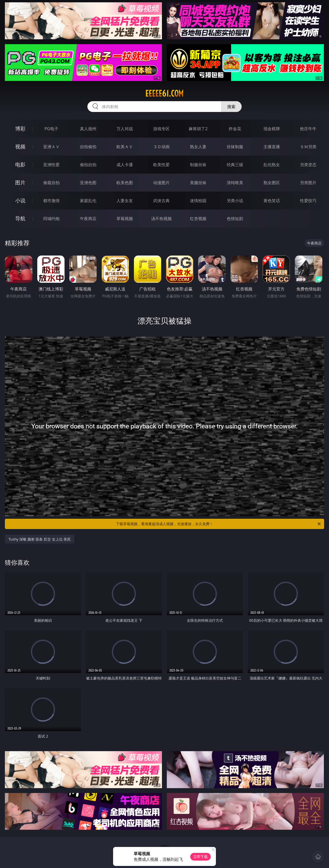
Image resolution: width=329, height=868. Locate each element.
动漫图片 (161, 183)
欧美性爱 (161, 165)
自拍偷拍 (88, 147)
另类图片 (308, 183)
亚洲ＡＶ (51, 147)
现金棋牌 (272, 129)
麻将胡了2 (198, 129)
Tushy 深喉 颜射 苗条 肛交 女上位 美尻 (40, 539)
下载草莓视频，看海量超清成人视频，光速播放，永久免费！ (219, 524)
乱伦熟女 (272, 165)
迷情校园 (198, 201)
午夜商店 (88, 219)
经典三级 (235, 165)
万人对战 (125, 129)
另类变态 (308, 165)
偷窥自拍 (51, 183)
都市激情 (51, 201)
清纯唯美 (235, 183)
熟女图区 (272, 183)
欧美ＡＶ (125, 147)
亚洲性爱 (51, 165)
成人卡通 (125, 165)
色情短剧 (235, 219)
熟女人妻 (198, 147)
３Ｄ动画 (161, 147)
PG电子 (51, 129)
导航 (20, 218)
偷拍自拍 (88, 165)
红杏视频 (198, 219)
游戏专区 (161, 129)
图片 (20, 182)
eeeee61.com (164, 93)
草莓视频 (125, 219)
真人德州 (88, 129)
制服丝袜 (198, 165)
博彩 (20, 129)
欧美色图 (125, 183)
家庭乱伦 (88, 201)
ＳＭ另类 (308, 147)
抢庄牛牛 (308, 129)
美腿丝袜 (198, 183)
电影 (20, 164)
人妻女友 (125, 201)
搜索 (231, 107)
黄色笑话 (272, 201)
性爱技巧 (308, 201)
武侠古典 (161, 201)
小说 (20, 200)
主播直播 (272, 147)
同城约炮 (51, 219)
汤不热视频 (161, 219)
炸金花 (235, 129)
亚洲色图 (88, 183)
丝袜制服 (235, 147)
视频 (20, 147)
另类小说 (235, 201)
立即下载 (200, 857)
